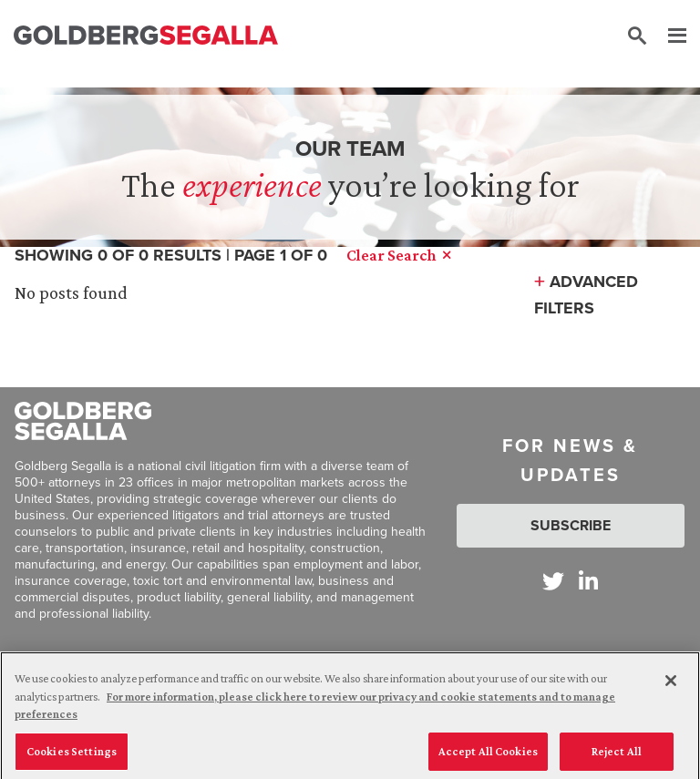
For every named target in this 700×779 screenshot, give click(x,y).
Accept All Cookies (488, 758)
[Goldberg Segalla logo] (146, 36)
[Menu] (668, 36)
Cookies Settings (72, 758)
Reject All (617, 758)
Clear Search (398, 255)
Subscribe (571, 525)
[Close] (671, 688)
